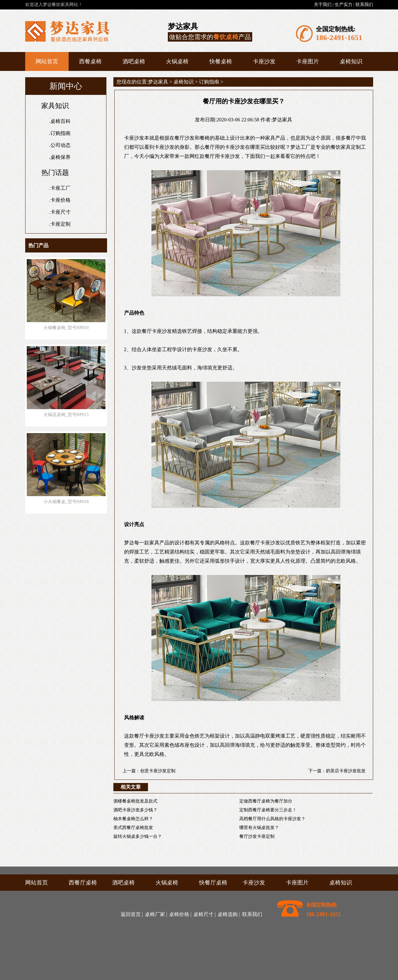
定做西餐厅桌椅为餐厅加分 (266, 801)
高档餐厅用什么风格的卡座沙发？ (272, 819)
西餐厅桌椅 (83, 883)
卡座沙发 (264, 61)
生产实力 (344, 5)
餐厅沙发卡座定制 (257, 836)
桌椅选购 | (229, 914)
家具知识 (55, 106)
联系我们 (364, 5)
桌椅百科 (60, 121)
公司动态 (60, 145)
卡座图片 (308, 61)
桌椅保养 (60, 157)
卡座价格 (60, 200)
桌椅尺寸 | (205, 914)
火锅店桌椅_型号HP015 (66, 415)
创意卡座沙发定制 (158, 771)
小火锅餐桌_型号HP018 (66, 502)
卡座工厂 (60, 188)
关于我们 (323, 5)
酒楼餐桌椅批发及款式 (135, 801)
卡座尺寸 (60, 212)
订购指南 (60, 133)
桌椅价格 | (180, 914)
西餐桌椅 (90, 61)
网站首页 (47, 61)
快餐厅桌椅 (213, 883)
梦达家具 (158, 82)
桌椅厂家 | (156, 914)
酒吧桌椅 (134, 61)
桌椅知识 (351, 61)
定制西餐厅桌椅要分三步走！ (268, 810)
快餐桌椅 (221, 61)
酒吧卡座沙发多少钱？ (135, 810)
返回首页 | (132, 914)
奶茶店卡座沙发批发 (346, 771)
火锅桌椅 (177, 61)
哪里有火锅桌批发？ (259, 828)
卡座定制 (60, 224)
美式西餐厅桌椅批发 (133, 828)
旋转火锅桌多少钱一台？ (138, 836)
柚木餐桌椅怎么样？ (133, 819)
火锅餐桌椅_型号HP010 (66, 328)
